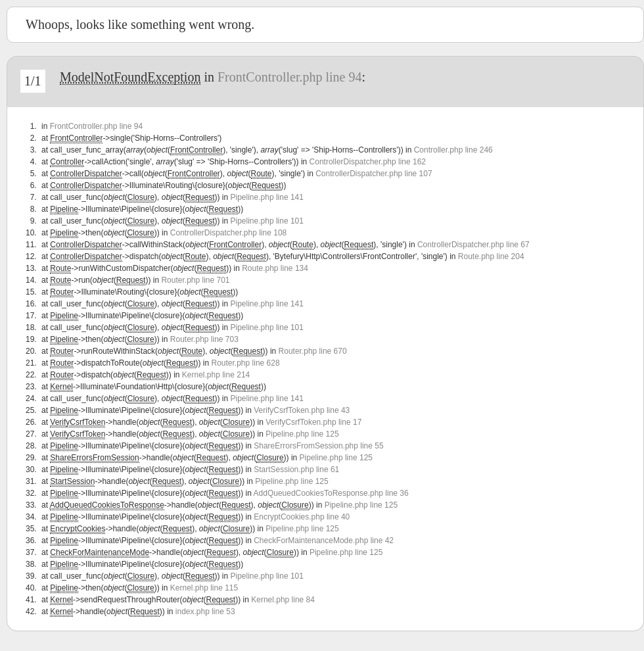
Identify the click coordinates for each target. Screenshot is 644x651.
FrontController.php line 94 (289, 77)
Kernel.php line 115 (204, 588)
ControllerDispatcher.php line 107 (374, 174)
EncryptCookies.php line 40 (302, 517)
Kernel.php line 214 (216, 375)
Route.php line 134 (275, 268)
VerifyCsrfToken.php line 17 (313, 422)
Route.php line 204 (491, 256)
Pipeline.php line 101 (267, 221)
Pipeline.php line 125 (302, 434)
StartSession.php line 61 (296, 470)
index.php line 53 (205, 612)
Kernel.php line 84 (283, 600)
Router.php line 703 (204, 339)
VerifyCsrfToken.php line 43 (302, 410)
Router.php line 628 (246, 363)
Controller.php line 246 (453, 150)
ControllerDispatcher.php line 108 (228, 233)
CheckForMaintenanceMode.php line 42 (324, 541)
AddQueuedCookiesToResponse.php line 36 (331, 493)
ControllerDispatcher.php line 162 (368, 162)
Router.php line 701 (195, 280)
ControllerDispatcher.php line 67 (473, 245)
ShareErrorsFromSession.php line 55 (318, 446)
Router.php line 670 (313, 351)
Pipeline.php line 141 (267, 197)
